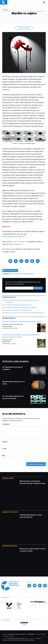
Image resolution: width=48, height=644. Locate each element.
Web (4, 456)
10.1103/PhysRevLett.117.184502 (13, 237)
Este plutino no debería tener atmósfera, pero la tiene (21, 307)
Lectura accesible (24, 28)
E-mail (5, 449)
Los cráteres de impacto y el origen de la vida (18, 305)
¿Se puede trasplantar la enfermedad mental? (19, 310)
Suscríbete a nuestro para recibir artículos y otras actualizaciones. (23, 283)
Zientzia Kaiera (8, 478)
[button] (10, 261)
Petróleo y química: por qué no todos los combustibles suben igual (24, 313)
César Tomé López (19, 242)
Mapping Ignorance (15, 244)
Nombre (5, 442)
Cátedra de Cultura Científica (17, 634)
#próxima (5, 10)
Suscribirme (38, 288)
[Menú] (44, 2)
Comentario (6, 424)
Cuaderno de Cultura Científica (16, 638)
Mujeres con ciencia (10, 512)
